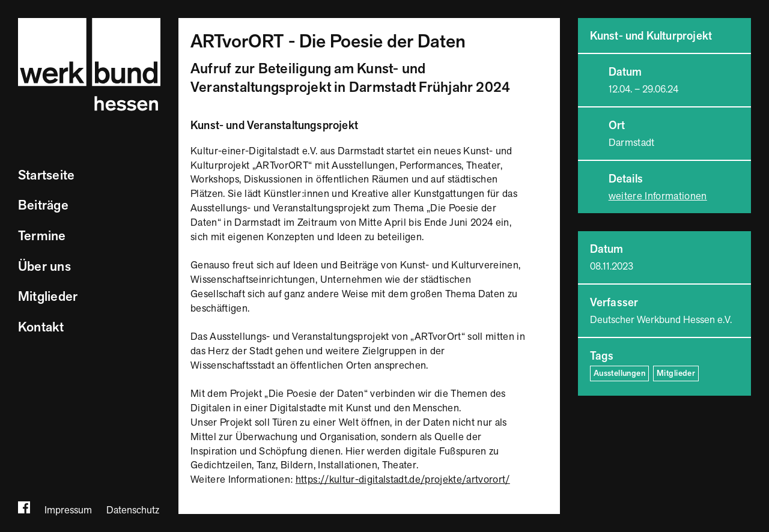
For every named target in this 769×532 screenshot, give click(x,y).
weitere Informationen (658, 196)
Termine (42, 236)
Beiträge (43, 206)
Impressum (68, 510)
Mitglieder (48, 297)
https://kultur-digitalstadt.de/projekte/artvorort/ (403, 480)
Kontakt (41, 328)
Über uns (44, 267)
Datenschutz (133, 510)
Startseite (46, 176)
